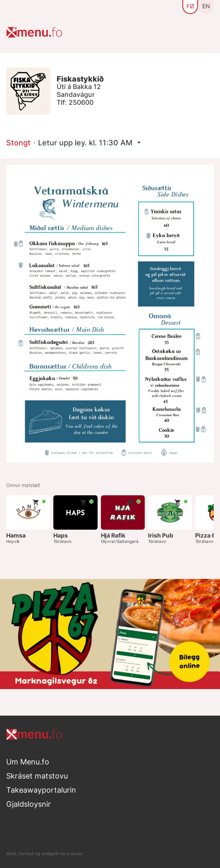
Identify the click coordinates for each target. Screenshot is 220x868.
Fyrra (196, 486)
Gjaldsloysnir (29, 804)
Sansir (77, 854)
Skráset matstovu (37, 776)
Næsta (209, 486)
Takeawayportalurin (41, 790)
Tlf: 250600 (75, 102)
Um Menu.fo (28, 762)
